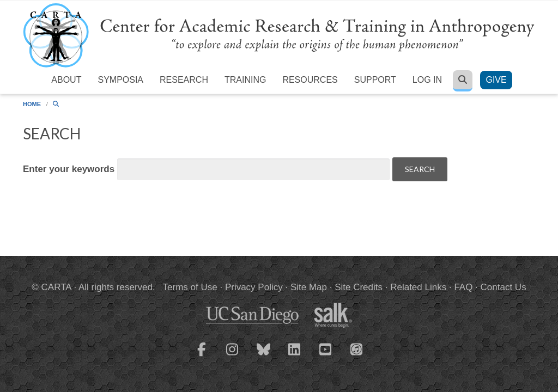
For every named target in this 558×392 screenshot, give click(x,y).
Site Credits (359, 287)
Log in (427, 80)
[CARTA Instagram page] (233, 356)
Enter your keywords (70, 169)
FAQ (463, 287)
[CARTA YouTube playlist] (326, 356)
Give (496, 80)
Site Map (309, 287)
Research (184, 80)
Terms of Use (190, 287)
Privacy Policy (254, 287)
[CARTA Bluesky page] (264, 356)
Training (245, 80)
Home (32, 104)
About (66, 80)
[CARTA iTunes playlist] (357, 348)
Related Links (418, 287)
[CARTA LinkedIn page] (295, 356)
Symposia (120, 80)
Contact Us (504, 287)
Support (375, 80)
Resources (310, 80)
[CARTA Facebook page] (202, 356)
